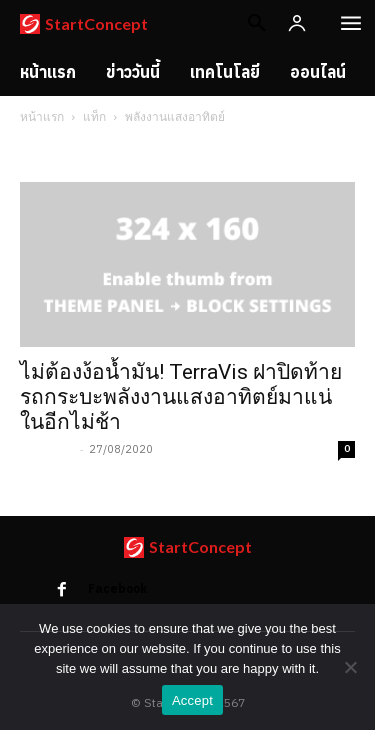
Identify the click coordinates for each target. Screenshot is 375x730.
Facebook (117, 588)
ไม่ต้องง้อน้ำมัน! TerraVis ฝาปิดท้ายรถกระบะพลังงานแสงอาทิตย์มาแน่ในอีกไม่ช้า (181, 397)
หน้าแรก (42, 116)
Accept (192, 700)
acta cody (47, 449)
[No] (350, 667)
